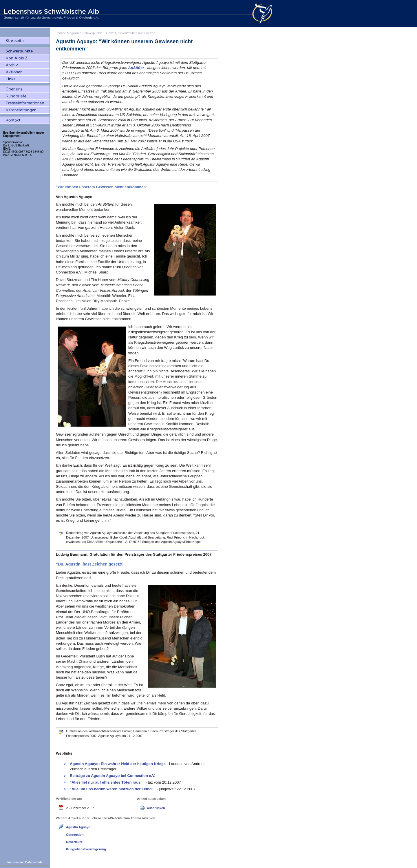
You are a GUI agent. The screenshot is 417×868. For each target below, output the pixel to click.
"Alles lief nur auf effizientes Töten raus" (107, 782)
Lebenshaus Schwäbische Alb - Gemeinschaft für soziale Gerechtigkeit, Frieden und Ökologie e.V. (51, 14)
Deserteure (74, 842)
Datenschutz (34, 862)
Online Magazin (68, 33)
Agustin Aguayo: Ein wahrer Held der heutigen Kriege (118, 764)
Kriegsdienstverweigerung (86, 849)
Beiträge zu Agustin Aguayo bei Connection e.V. (113, 776)
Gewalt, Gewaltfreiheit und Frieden (130, 33)
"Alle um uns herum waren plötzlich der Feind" (112, 789)
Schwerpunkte (93, 33)
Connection (75, 835)
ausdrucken (156, 808)
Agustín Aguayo (78, 827)
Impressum (15, 862)
